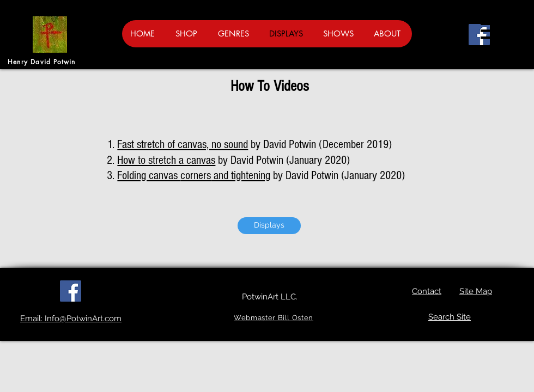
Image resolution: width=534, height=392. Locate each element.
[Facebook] (479, 35)
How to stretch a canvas (166, 160)
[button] (490, 31)
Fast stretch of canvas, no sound (183, 145)
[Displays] (269, 226)
